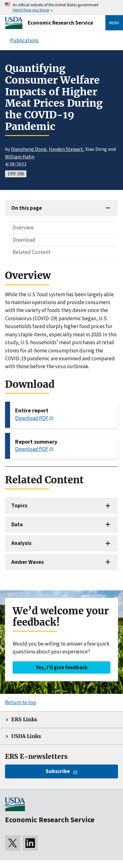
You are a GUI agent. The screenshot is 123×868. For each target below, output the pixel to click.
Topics (19, 505)
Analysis (21, 543)
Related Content (31, 252)
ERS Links (24, 720)
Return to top (21, 702)
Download (24, 240)
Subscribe (58, 771)
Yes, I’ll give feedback (62, 667)
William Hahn (20, 156)
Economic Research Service (60, 23)
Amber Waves (28, 562)
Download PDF (32, 418)
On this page (27, 208)
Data (17, 524)
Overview (23, 227)
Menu (114, 23)
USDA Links (26, 736)
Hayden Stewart (66, 149)
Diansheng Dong (29, 149)
